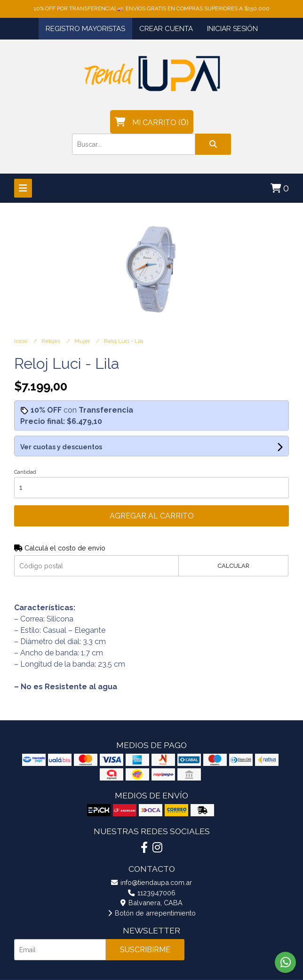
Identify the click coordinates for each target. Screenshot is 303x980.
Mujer (83, 341)
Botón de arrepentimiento (152, 913)
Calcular (233, 566)
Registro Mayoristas (85, 29)
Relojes (52, 341)
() (152, 122)
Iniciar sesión (232, 29)
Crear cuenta (166, 29)
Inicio (21, 341)
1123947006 (152, 893)
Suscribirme (145, 950)
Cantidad (25, 472)
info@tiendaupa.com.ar (151, 882)
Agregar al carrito (152, 516)
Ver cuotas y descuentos (61, 447)
